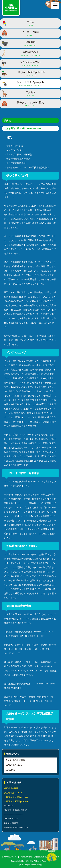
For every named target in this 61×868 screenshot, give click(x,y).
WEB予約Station (14, 765)
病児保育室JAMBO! (30, 64)
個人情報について (9, 857)
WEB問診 (10, 770)
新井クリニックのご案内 (30, 104)
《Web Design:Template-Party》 (30, 865)
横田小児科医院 (27, 861)
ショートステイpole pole (30, 84)
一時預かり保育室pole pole (30, 74)
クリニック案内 (30, 33)
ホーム (30, 23)
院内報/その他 (30, 54)
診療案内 (30, 43)
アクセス (30, 94)
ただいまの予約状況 (16, 760)
